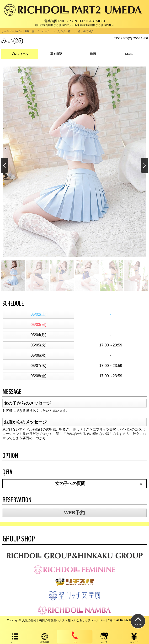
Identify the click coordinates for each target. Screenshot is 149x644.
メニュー (15, 638)
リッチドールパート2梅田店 (18, 31)
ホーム (46, 31)
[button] (144, 165)
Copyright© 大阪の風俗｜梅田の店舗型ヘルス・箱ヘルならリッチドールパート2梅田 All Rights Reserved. (74, 620)
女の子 (104, 638)
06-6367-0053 (95, 21)
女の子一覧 (64, 31)
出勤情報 (45, 638)
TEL (74, 637)
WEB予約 (75, 513)
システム (134, 638)
